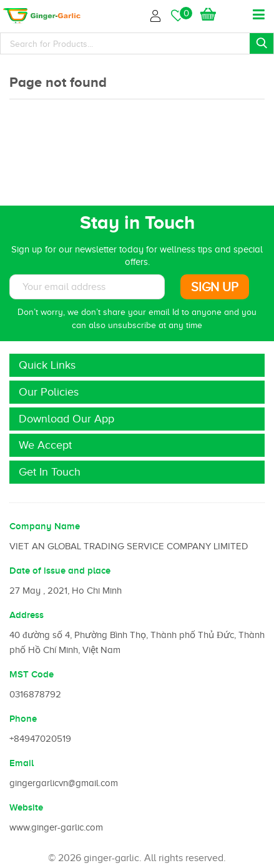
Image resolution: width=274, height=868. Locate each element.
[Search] (137, 43)
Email (22, 763)
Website (26, 807)
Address (27, 615)
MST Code (32, 674)
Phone (23, 719)
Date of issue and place (60, 571)
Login (157, 14)
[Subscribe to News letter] (87, 287)
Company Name (45, 526)
